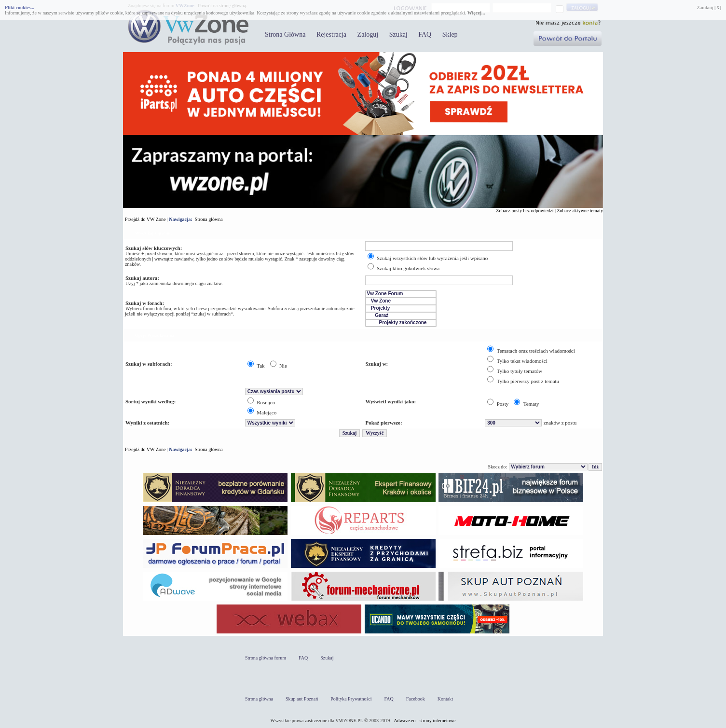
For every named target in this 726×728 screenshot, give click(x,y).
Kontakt (445, 699)
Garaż (401, 316)
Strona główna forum (266, 658)
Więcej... (476, 13)
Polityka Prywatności (351, 699)
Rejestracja (331, 34)
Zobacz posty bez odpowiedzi (525, 211)
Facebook (416, 699)
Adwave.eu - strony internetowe (425, 721)
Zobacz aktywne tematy (580, 211)
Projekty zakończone (401, 323)
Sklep (450, 34)
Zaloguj (368, 34)
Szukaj (398, 34)
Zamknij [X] (709, 7)
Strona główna (209, 219)
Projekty (401, 309)
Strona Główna (285, 34)
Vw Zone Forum (401, 294)
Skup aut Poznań (302, 699)
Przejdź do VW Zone (145, 219)
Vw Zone (401, 301)
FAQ (425, 34)
